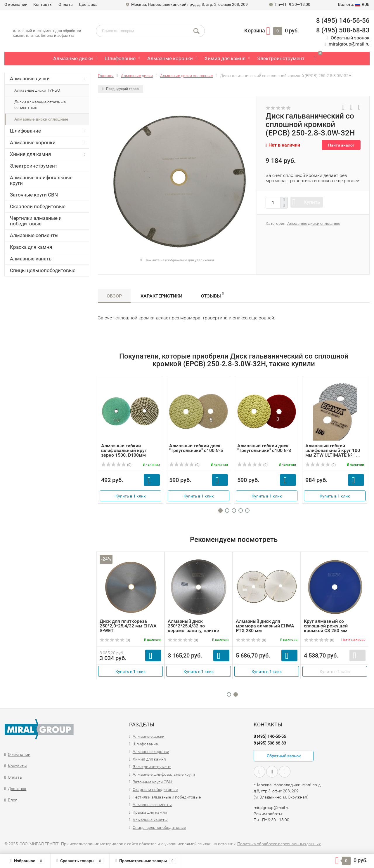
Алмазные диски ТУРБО (37, 90)
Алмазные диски (73, 58)
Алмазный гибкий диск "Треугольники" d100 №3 (264, 448)
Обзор (114, 296)
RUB (354, 4)
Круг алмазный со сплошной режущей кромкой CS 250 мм (326, 626)
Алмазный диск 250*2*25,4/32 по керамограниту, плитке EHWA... (193, 628)
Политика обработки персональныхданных (279, 844)
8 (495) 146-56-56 (343, 21)
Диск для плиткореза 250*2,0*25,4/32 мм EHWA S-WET (128, 626)
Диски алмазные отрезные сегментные (40, 105)
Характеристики (161, 296)
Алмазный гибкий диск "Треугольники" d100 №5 (196, 448)
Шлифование (120, 58)
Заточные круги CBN (34, 195)
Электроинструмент (281, 58)
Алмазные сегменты (34, 235)
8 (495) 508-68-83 (343, 30)
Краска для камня (31, 247)
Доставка (88, 4)
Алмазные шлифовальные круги (41, 180)
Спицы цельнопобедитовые (43, 270)
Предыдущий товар (121, 89)
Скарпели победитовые (38, 206)
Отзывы (212, 295)
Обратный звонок (350, 38)
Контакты (43, 4)
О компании (16, 4)
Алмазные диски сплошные (41, 119)
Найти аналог (341, 145)
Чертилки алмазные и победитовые (36, 221)
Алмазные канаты (31, 259)
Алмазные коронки (170, 58)
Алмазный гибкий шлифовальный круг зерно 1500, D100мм (124, 450)
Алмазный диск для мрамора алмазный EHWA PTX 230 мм (265, 626)
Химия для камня (225, 58)
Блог (12, 800)
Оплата (66, 4)
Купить (312, 202)
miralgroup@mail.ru (349, 44)
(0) (116, 465)
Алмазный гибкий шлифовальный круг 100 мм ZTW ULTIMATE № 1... (333, 450)
